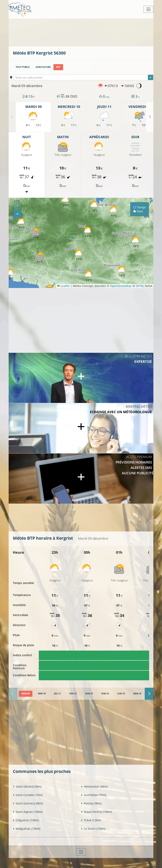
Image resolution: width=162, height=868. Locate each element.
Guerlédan (94, 795)
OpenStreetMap (121, 286)
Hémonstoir (94, 786)
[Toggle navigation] (148, 9)
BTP (58, 67)
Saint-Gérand (27, 786)
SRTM (140, 286)
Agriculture (43, 67)
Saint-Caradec (28, 795)
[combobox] (84, 77)
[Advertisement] (86, 32)
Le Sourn (93, 829)
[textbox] (84, 78)
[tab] (26, 694)
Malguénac (27, 829)
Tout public (23, 67)
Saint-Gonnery (28, 803)
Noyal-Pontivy (96, 812)
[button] (40, 258)
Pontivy (91, 803)
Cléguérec (26, 820)
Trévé (91, 820)
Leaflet (63, 286)
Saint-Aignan (28, 812)
